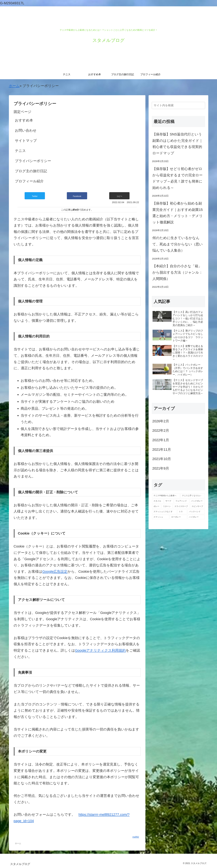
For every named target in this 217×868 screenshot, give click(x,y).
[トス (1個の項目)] (182, 512)
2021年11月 (162, 450)
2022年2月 (161, 431)
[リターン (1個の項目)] (167, 506)
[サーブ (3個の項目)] (169, 501)
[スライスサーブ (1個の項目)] (181, 506)
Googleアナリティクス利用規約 (100, 650)
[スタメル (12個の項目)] (158, 501)
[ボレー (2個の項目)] (157, 506)
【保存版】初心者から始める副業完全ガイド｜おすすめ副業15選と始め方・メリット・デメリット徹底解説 (178, 213)
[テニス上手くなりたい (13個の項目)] (193, 496)
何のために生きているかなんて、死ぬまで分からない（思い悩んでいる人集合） (178, 244)
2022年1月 (161, 440)
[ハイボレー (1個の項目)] (196, 517)
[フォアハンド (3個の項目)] (182, 501)
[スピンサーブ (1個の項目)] (197, 506)
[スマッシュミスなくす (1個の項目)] (164, 512)
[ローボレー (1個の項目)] (178, 517)
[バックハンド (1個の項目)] (196, 512)
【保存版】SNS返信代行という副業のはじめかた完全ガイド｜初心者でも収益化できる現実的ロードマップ (178, 144)
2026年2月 (161, 421)
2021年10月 (162, 459)
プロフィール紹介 (29, 181)
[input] (178, 105)
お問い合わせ (26, 130)
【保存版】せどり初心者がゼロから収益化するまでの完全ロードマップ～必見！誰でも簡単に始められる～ (177, 178)
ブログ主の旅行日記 (31, 171)
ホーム (14, 86)
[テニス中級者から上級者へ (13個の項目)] (166, 496)
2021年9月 (161, 468)
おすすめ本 (24, 120)
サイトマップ (26, 141)
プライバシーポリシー (33, 161)
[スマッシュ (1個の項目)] (161, 517)
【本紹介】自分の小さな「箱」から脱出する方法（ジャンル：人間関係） (177, 272)
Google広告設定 (55, 572)
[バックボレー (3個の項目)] (197, 501)
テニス (20, 151)
